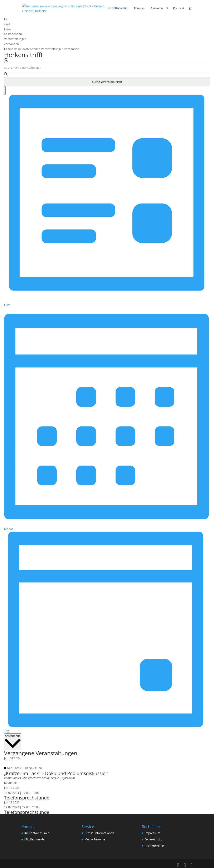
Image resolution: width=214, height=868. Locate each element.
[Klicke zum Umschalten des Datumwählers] (13, 742)
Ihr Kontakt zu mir (37, 833)
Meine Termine (95, 839)
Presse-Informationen (99, 833)
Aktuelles (157, 9)
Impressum (152, 833)
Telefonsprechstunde (27, 798)
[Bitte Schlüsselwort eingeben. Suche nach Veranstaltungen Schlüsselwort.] (107, 67)
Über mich (121, 9)
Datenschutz (153, 839)
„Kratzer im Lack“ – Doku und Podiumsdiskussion (56, 773)
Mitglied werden (35, 839)
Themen (139, 9)
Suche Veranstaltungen (107, 82)
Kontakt (179, 9)
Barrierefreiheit (155, 846)
